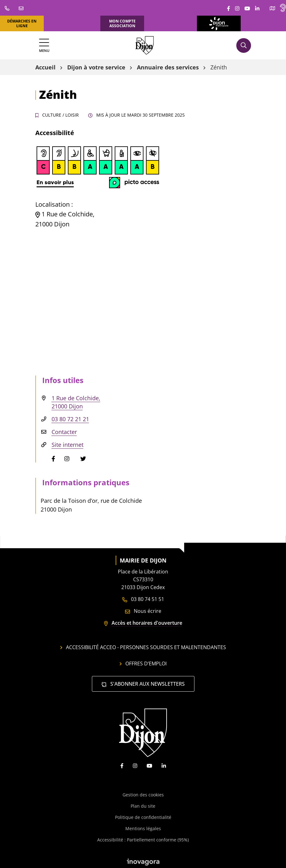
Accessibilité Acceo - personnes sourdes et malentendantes (143, 647)
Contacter (64, 432)
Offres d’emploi (143, 664)
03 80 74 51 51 (143, 599)
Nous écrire (143, 611)
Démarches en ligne (22, 23)
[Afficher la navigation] (44, 45)
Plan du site (143, 806)
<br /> (98, 167)
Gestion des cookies (143, 795)
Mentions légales (143, 828)
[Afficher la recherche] (244, 45)
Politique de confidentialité (143, 817)
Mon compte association (122, 23)
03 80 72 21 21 (70, 419)
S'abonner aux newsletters (143, 684)
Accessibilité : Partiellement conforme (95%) (143, 840)
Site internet (68, 445)
